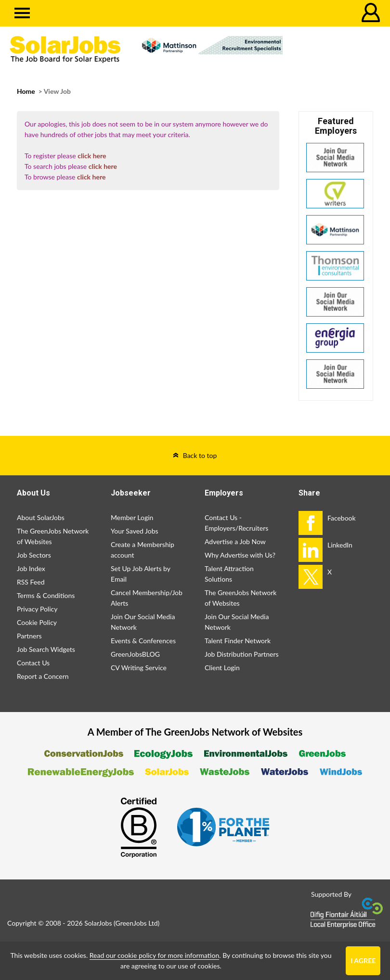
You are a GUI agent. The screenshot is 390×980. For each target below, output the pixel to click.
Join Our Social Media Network (143, 622)
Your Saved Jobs (135, 531)
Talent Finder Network (238, 641)
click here (92, 156)
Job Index (31, 568)
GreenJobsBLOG (135, 654)
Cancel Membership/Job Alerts (147, 598)
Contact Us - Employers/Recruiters (236, 523)
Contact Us (33, 663)
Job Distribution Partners (242, 654)
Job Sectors (34, 555)
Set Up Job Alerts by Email (141, 574)
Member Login (132, 517)
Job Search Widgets (46, 649)
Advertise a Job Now (235, 541)
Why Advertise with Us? (240, 555)
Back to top (200, 455)
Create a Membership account (143, 550)
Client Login (222, 668)
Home (26, 91)
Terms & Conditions (46, 595)
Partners (29, 636)
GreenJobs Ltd (137, 923)
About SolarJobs (41, 517)
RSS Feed (31, 582)
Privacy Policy (37, 609)
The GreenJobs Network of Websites (53, 536)
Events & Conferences (143, 641)
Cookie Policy (37, 622)
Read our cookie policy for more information (154, 955)
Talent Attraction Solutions (229, 574)
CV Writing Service (139, 668)
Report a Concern (43, 676)
